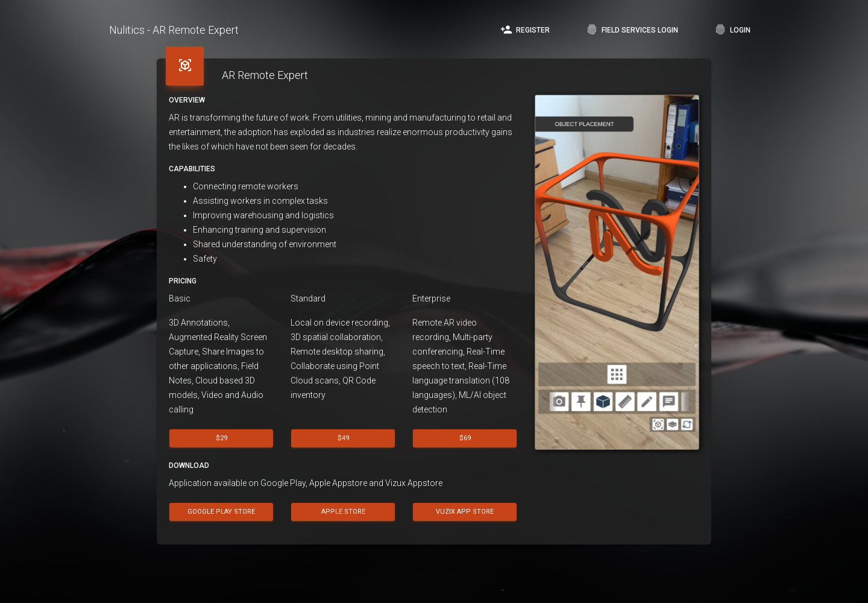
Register (525, 30)
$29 (222, 438)
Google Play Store (221, 511)
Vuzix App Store (465, 511)
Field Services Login (632, 30)
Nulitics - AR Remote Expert (174, 30)
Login (732, 30)
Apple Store (343, 511)
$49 (343, 438)
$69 (465, 438)
